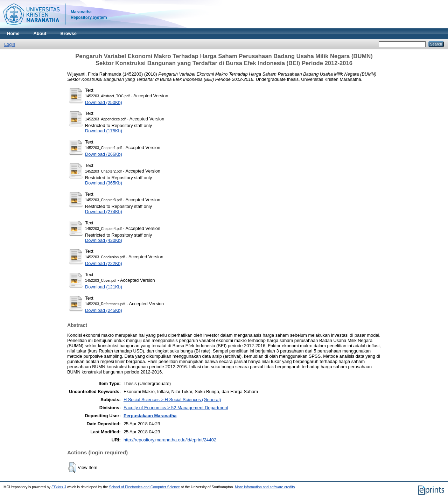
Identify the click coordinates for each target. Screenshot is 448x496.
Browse (69, 33)
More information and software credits (265, 487)
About (40, 33)
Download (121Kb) (104, 287)
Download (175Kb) (104, 131)
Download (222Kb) (104, 263)
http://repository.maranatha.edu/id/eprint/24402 (170, 440)
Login (10, 44)
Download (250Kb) (104, 102)
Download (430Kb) (104, 240)
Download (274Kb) (104, 212)
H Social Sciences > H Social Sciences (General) (172, 400)
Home (13, 33)
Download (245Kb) (104, 310)
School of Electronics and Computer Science (145, 487)
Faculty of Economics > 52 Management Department (176, 408)
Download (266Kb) (104, 154)
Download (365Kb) (104, 183)
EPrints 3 (59, 487)
